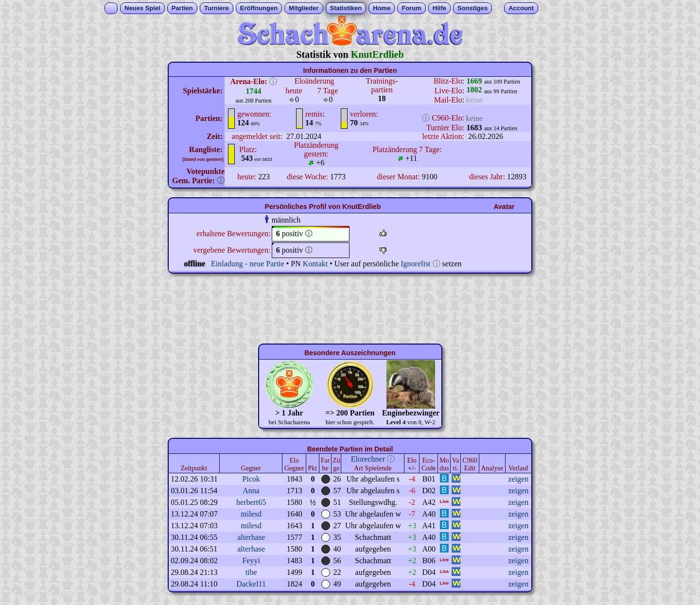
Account (521, 8)
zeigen (518, 479)
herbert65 (251, 502)
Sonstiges (472, 8)
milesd (251, 514)
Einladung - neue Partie (248, 264)
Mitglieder (304, 8)
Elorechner (368, 459)
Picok (251, 479)
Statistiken (346, 8)
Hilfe (439, 8)
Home (382, 8)
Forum (411, 8)
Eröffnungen (259, 8)
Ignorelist (415, 264)
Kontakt (315, 264)
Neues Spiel (142, 8)
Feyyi (251, 561)
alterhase (251, 537)
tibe (251, 572)
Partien (182, 8)
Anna (251, 491)
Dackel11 (251, 584)
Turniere (217, 8)
